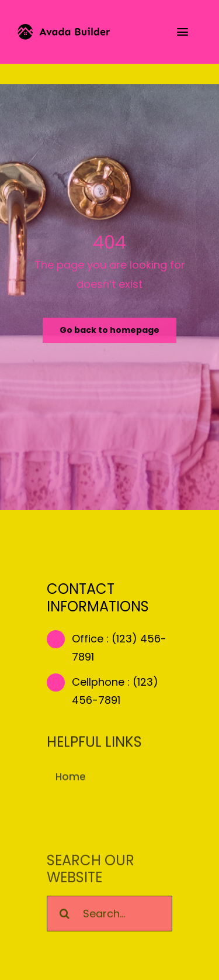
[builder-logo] (64, 29)
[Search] (65, 915)
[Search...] (109, 915)
